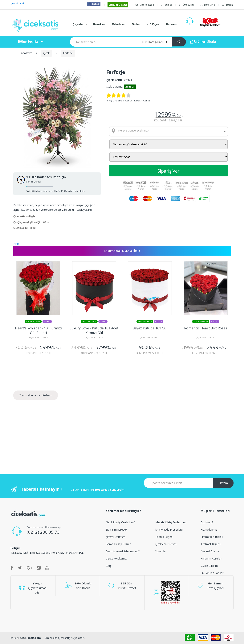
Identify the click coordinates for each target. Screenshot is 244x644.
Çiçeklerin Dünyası (166, 544)
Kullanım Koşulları (211, 558)
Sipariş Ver (169, 171)
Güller (136, 24)
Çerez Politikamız (116, 558)
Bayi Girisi (208, 5)
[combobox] (169, 132)
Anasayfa (27, 53)
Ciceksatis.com (30, 638)
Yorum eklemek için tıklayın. (36, 395)
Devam (223, 483)
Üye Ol (167, 5)
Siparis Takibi (145, 5)
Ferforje (68, 53)
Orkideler (119, 24)
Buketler (99, 24)
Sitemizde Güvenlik (212, 537)
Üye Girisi (186, 5)
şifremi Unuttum (116, 537)
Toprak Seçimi (164, 537)
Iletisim (228, 5)
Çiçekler (78, 24)
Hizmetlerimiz (209, 530)
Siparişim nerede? (116, 530)
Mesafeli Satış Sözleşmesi (171, 522)
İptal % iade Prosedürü (169, 530)
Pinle (16, 244)
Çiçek (46, 53)
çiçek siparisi (17, 3)
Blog (109, 566)
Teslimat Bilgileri (211, 544)
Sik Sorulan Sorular (212, 573)
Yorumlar (161, 551)
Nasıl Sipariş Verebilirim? (120, 522)
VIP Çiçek (153, 24)
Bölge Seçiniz (28, 41)
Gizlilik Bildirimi (209, 566)
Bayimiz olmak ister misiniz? (123, 551)
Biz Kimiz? (207, 522)
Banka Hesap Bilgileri (118, 544)
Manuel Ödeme (118, 5)
